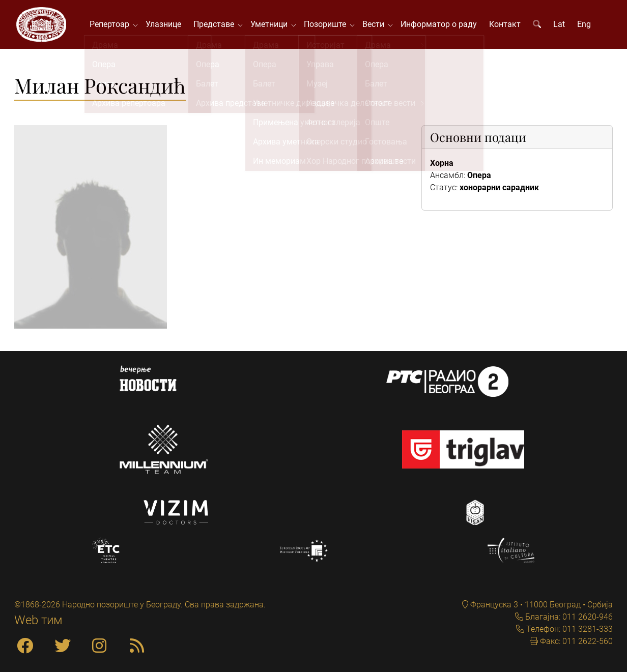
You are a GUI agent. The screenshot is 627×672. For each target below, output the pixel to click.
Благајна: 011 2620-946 (568, 617)
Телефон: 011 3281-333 (568, 629)
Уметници (273, 25)
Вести (377, 25)
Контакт (506, 25)
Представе (217, 25)
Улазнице (165, 25)
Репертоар (113, 25)
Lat (561, 25)
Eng (586, 25)
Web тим (38, 620)
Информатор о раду (440, 25)
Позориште (329, 25)
